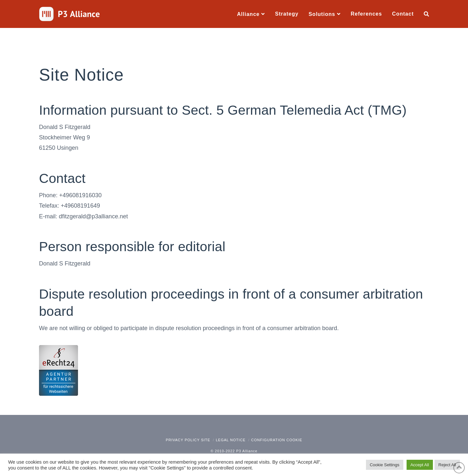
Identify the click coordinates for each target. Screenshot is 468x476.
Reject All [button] (447, 465)
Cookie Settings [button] (385, 465)
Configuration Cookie (277, 440)
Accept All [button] (420, 465)
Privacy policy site (188, 440)
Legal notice (231, 440)
